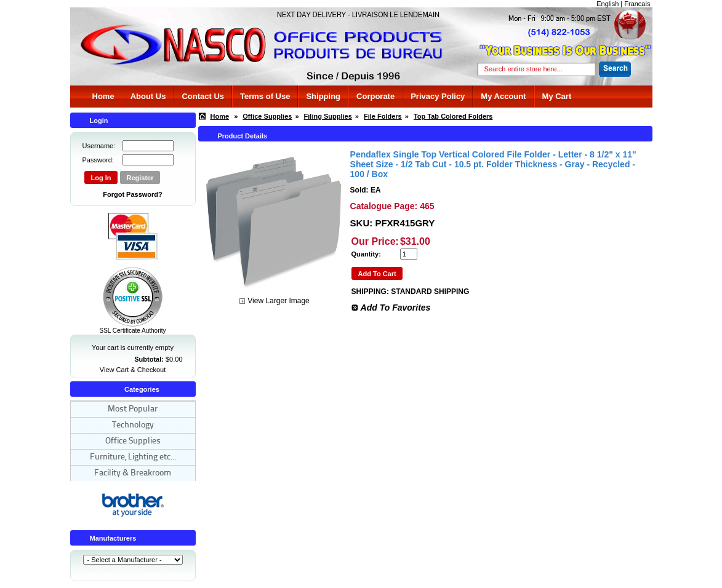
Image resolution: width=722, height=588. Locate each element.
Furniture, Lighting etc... (133, 457)
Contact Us (203, 96)
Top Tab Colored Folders (453, 116)
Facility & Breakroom (133, 473)
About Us (148, 96)
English (608, 4)
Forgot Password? (133, 194)
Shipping (323, 96)
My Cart (557, 96)
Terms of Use (265, 96)
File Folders (383, 116)
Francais (637, 4)
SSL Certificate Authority (132, 328)
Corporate (375, 96)
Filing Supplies (328, 116)
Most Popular (133, 409)
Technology (133, 425)
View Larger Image (279, 301)
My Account (503, 96)
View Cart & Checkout (133, 370)
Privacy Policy (438, 96)
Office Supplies (133, 441)
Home (103, 96)
